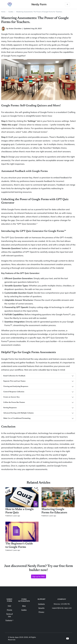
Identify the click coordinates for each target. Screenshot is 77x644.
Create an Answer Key (11, 397)
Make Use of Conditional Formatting (17, 418)
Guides (24, 610)
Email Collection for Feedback (14, 376)
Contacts (41, 604)
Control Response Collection (14, 392)
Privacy (41, 612)
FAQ (9, 606)
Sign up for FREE (39, 576)
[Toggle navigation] (67, 4)
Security (41, 608)
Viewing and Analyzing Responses (16, 386)
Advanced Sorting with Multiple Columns (18, 413)
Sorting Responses (10, 408)
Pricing (9, 610)
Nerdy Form (39, 4)
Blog (24, 606)
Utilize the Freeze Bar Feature (14, 402)
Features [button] (9, 620)
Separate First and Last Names (14, 381)
